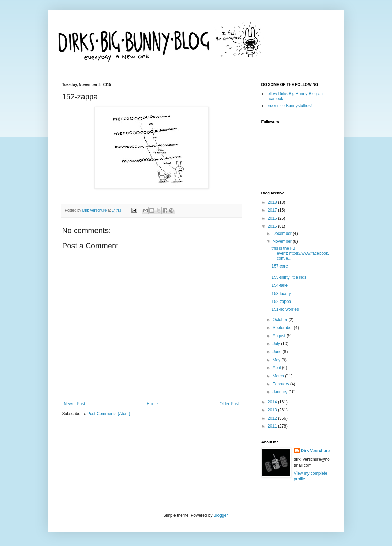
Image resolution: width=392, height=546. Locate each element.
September (283, 328)
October (280, 320)
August (279, 336)
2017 (273, 210)
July (277, 344)
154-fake (279, 285)
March (279, 376)
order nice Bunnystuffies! (289, 106)
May (277, 360)
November (283, 241)
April (277, 368)
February (281, 384)
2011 (273, 426)
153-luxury (281, 294)
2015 (273, 226)
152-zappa (281, 302)
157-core (279, 266)
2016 (273, 218)
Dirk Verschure (95, 210)
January (280, 392)
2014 (273, 402)
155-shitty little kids (289, 277)
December (283, 234)
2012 (273, 418)
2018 (273, 202)
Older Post (229, 404)
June (277, 352)
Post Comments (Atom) (109, 414)
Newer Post (75, 404)
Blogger (221, 515)
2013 (273, 410)
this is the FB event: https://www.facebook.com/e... (300, 253)
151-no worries (285, 309)
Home (152, 404)
